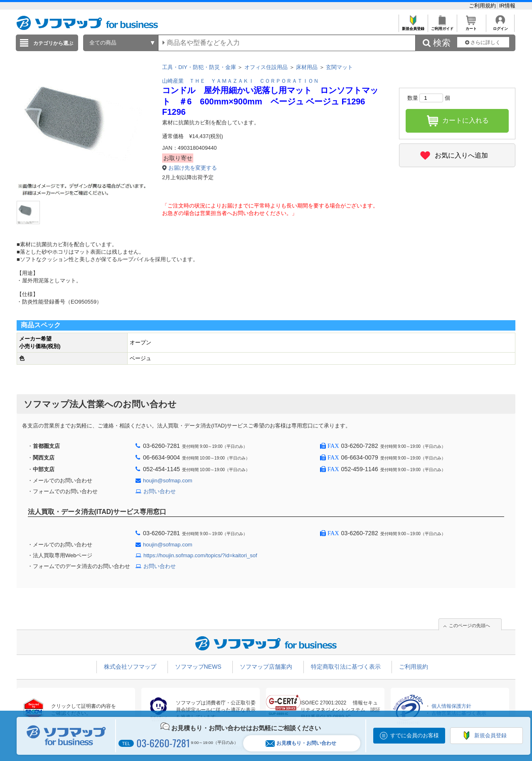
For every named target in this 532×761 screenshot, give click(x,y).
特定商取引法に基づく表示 (346, 667)
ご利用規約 (483, 6)
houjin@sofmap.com (168, 481)
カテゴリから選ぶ (53, 43)
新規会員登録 (413, 26)
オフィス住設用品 (266, 67)
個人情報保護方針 (451, 706)
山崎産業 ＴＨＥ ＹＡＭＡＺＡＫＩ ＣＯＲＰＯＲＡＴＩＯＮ (240, 81)
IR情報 (507, 6)
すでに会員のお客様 (415, 735)
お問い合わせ (160, 491)
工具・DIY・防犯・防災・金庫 (199, 67)
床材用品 (307, 67)
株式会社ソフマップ (130, 667)
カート (471, 26)
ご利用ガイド (442, 26)
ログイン (500, 26)
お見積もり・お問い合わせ (301, 743)
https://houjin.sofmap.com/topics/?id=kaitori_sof (200, 555)
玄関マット (339, 67)
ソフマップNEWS (198, 667)
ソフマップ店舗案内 (266, 667)
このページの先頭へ (469, 625)
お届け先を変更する (193, 168)
